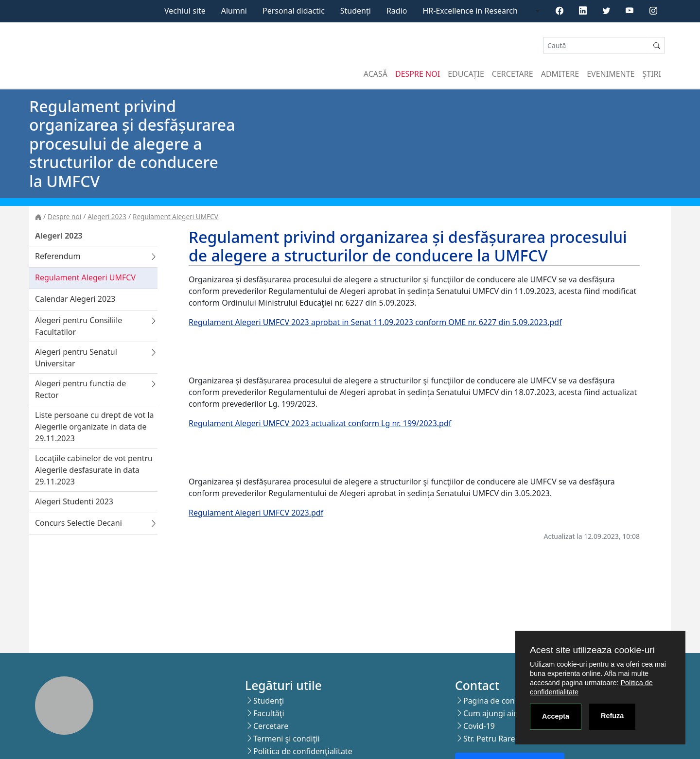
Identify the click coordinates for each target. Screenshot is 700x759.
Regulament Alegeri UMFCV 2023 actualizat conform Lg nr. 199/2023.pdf (320, 423)
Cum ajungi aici (491, 713)
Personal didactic (294, 11)
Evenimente (611, 74)
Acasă (376, 74)
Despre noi (418, 74)
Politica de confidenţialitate (303, 751)
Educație (466, 74)
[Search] (596, 45)
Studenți (356, 11)
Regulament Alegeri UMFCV (175, 216)
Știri (652, 74)
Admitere (560, 74)
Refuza (612, 716)
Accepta (556, 716)
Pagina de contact (496, 701)
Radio (397, 11)
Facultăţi (269, 713)
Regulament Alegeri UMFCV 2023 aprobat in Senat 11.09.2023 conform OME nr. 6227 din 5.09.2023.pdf (375, 322)
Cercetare (513, 74)
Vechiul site (185, 11)
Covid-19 (479, 726)
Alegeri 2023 (107, 216)
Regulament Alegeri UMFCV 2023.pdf (256, 513)
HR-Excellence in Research (470, 11)
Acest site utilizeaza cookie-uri (592, 650)
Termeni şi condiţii (287, 739)
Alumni (234, 11)
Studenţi (269, 701)
